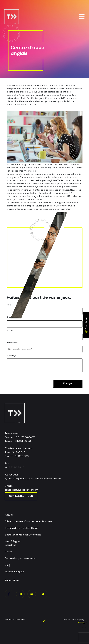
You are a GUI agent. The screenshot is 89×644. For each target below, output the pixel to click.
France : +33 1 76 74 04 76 (20, 438)
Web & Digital (13, 542)
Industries (10, 545)
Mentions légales (15, 572)
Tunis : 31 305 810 (15, 453)
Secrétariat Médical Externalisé (23, 535)
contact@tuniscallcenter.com (21, 490)
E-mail (10, 330)
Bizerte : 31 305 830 (17, 456)
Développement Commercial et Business (29, 522)
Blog (7, 565)
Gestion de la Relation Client (21, 528)
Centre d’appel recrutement (21, 559)
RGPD (8, 552)
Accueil (9, 515)
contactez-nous (21, 496)
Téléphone (12, 343)
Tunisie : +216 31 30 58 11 (19, 441)
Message (12, 355)
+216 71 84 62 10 (14, 468)
